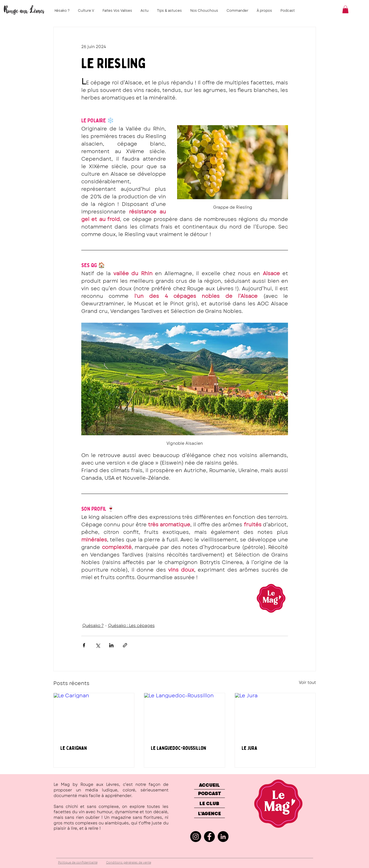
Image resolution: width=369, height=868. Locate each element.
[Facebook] (209, 837)
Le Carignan (74, 748)
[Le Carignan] (94, 716)
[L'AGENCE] (210, 814)
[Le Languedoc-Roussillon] (184, 716)
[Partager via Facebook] (84, 645)
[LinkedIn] (223, 837)
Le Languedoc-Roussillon (178, 748)
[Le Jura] (275, 716)
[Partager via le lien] (125, 645)
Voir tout (307, 682)
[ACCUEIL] (210, 785)
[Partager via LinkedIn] (111, 645)
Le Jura (249, 748)
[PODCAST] (210, 794)
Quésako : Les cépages (131, 626)
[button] (345, 9)
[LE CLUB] (210, 804)
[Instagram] (196, 837)
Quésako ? (93, 626)
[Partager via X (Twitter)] (98, 645)
